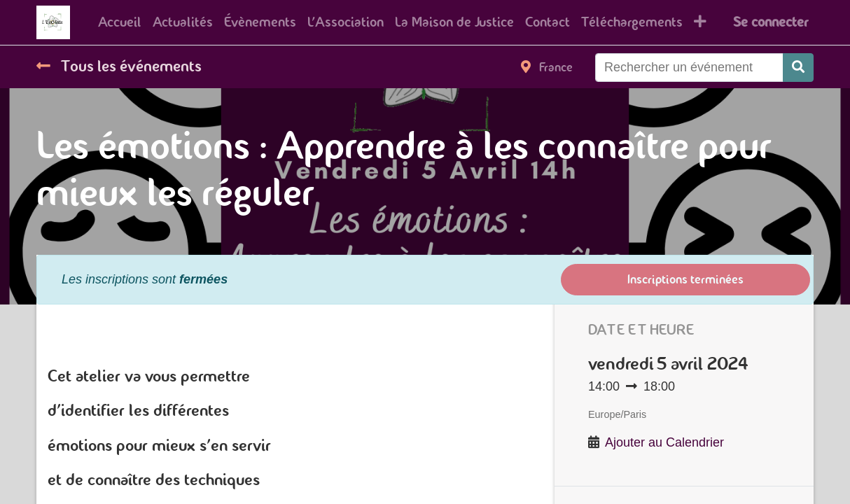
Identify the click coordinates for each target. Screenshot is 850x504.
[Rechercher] (798, 68)
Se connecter (771, 22)
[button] (700, 22)
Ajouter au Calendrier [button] (664, 442)
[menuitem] (120, 22)
